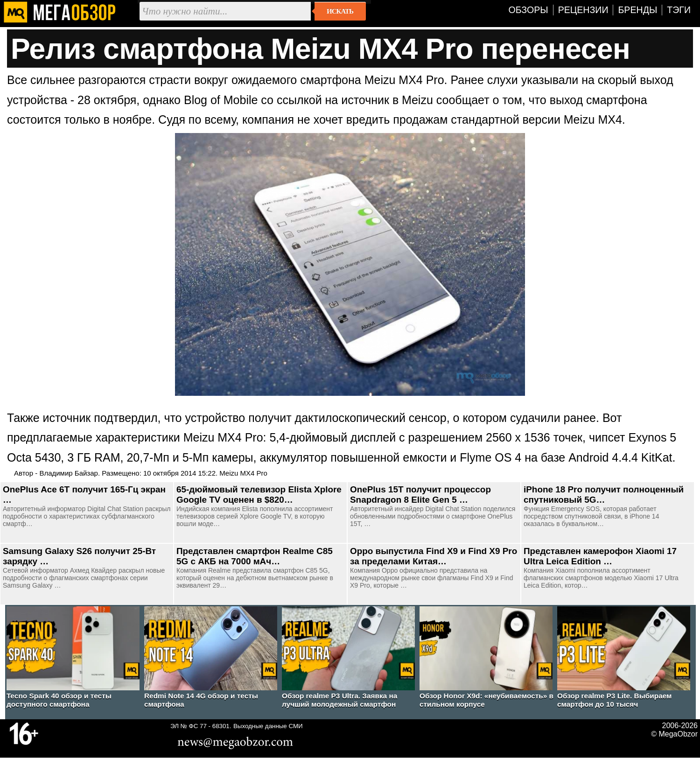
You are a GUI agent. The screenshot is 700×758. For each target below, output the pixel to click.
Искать (340, 11)
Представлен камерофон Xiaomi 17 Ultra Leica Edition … (600, 556)
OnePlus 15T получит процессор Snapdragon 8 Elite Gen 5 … (420, 495)
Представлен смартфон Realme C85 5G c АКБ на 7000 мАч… (255, 556)
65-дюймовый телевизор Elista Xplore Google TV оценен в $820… (259, 495)
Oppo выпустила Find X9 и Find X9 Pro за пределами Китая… (434, 556)
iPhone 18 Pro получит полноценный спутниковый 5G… (604, 495)
